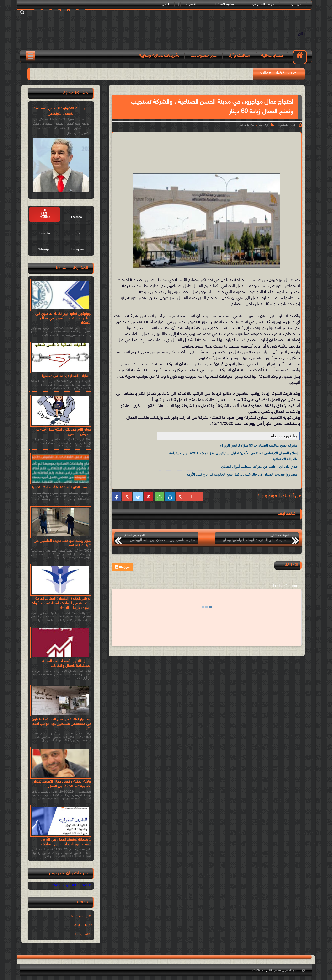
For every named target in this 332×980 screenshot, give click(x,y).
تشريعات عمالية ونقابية (159, 56)
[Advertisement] (207, 148)
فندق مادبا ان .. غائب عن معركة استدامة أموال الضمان (259, 467)
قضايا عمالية (272, 56)
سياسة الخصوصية (263, 4)
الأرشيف (191, 4)
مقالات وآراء (239, 56)
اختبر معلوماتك (204, 56)
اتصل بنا (164, 4)
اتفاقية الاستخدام (224, 4)
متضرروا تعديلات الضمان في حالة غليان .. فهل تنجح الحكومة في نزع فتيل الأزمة (242, 474)
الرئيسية (264, 125)
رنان (301, 34)
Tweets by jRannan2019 (72, 886)
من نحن (296, 4)
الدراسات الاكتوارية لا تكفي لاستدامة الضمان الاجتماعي (61, 111)
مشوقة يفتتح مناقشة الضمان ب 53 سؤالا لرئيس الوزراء (259, 445)
